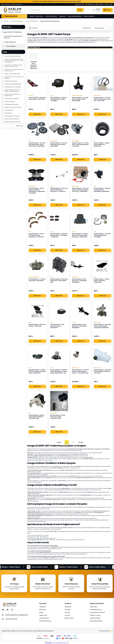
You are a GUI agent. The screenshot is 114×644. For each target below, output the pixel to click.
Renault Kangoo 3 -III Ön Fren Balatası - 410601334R (37, 325)
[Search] (57, 10)
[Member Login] (97, 10)
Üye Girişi (67, 615)
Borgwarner (76, 141)
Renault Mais (97, 96)
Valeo (30, 141)
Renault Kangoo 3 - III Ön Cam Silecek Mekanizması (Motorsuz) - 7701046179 (59, 190)
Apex (95, 186)
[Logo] (13, 10)
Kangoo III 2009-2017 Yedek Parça (50, 21)
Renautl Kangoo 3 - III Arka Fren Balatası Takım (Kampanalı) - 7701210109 (36, 235)
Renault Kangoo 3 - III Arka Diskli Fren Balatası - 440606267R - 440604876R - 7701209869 (37, 191)
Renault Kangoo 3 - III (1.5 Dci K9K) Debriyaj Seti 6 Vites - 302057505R (59, 144)
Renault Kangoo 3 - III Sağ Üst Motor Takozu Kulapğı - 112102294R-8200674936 (102, 326)
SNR (95, 232)
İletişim (41, 612)
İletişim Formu (43, 615)
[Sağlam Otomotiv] (10, 604)
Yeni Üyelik (68, 610)
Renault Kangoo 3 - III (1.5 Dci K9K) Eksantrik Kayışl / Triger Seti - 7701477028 (102, 99)
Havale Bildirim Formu (96, 610)
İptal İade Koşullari (95, 618)
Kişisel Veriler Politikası (96, 621)
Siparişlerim (68, 607)
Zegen (52, 186)
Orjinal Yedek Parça (77, 96)
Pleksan (31, 96)
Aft (95, 141)
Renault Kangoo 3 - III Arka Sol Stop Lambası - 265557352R (37, 98)
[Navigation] (14, 16)
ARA (80, 10)
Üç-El (52, 368)
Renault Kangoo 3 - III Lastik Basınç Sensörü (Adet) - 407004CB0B (80, 99)
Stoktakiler (35, 28)
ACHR (52, 96)
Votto (74, 322)
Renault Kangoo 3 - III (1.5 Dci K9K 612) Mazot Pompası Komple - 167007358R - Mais (80, 371)
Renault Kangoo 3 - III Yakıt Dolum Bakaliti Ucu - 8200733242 (102, 144)
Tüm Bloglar (20, 126)
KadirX (111, 631)
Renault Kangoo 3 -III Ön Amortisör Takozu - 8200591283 (57, 326)
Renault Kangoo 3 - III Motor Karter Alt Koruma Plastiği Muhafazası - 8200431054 (80, 235)
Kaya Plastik (97, 368)
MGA (30, 232)
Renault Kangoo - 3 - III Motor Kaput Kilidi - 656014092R (37, 280)
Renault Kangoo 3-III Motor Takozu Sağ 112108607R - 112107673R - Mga (37, 417)
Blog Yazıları (43, 610)
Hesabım (67, 612)
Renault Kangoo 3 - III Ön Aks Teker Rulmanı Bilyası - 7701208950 (102, 235)
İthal (52, 277)
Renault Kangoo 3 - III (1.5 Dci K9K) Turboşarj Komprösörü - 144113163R (81, 144)
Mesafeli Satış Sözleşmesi (97, 612)
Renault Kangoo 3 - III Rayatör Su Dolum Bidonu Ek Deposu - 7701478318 (102, 371)
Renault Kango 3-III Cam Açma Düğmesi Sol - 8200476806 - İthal (59, 281)
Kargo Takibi (94, 607)
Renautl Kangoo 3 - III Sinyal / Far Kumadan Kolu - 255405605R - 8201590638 (102, 190)
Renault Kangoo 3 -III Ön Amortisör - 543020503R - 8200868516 (80, 281)
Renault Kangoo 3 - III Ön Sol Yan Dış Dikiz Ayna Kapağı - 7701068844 (59, 99)
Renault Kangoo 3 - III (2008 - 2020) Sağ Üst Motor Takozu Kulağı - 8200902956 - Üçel (59, 371)
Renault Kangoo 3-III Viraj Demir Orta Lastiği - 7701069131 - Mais (58, 417)
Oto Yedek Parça (44, 618)
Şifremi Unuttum (69, 618)
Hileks (74, 232)
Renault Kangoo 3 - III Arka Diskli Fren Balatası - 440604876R (101, 281)
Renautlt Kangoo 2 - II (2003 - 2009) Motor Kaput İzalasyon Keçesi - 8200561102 (37, 371)
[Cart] (108, 10)
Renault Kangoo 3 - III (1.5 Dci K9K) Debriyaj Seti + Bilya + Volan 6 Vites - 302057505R (37, 144)
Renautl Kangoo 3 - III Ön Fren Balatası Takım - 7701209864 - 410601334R (59, 235)
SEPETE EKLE (37, 114)
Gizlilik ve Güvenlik (95, 615)
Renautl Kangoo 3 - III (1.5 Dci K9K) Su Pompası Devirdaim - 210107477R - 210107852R (81, 190)
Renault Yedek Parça (45, 621)
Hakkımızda (43, 607)
